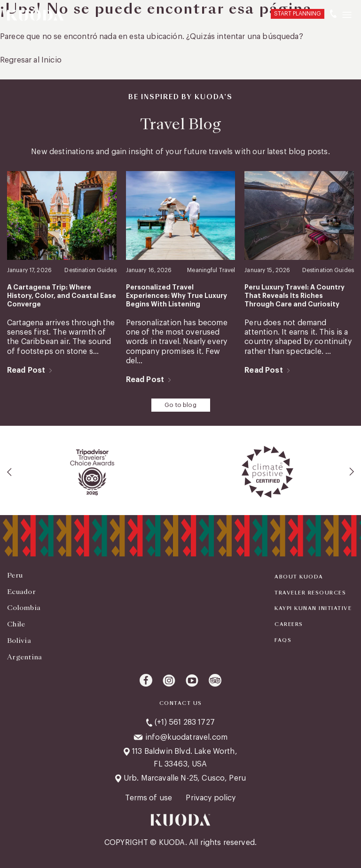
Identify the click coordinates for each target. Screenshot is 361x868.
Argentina (25, 657)
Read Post (26, 370)
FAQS (283, 641)
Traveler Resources (310, 593)
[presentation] (10, 472)
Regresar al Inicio (31, 60)
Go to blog (180, 405)
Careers (289, 625)
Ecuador (21, 592)
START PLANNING (298, 14)
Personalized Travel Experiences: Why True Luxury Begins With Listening (177, 296)
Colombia (24, 608)
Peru (15, 575)
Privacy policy (211, 798)
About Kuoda (299, 577)
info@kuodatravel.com (186, 737)
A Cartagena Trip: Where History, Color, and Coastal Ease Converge (62, 296)
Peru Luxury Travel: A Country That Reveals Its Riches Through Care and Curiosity (294, 296)
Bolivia (19, 641)
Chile (16, 624)
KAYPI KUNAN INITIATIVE (313, 609)
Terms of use (149, 798)
